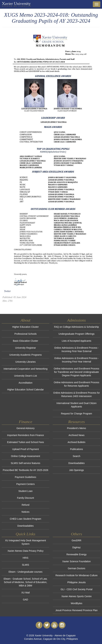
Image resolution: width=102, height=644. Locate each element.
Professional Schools (26, 334)
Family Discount (26, 498)
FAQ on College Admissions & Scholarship (76, 327)
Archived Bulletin (76, 442)
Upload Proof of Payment (26, 449)
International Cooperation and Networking (26, 369)
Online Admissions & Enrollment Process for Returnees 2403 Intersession (76, 394)
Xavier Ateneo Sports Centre (76, 596)
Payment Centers (26, 484)
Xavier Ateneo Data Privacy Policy (26, 551)
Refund (25, 505)
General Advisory (26, 428)
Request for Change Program (77, 414)
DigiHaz (76, 547)
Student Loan (25, 491)
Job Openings (76, 470)
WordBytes (76, 603)
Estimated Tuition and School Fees (26, 442)
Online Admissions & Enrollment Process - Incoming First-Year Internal (76, 360)
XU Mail (25, 593)
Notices (26, 512)
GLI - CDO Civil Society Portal (77, 589)
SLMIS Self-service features (26, 463)
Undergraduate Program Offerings (76, 334)
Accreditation (26, 383)
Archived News (76, 435)
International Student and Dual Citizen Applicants (76, 405)
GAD (26, 600)
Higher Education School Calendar (26, 390)
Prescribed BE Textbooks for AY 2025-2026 (26, 470)
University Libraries (25, 362)
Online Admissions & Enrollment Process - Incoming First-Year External (76, 350)
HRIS (25, 558)
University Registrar (26, 348)
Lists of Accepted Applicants (76, 341)
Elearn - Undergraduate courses (25, 572)
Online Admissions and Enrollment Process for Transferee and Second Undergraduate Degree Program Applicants (76, 372)
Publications (76, 449)
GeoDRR (77, 540)
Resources (76, 422)
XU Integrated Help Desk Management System (26, 542)
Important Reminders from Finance (26, 435)
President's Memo (76, 428)
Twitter (7, 291)
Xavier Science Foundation (76, 561)
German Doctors (77, 568)
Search (76, 456)
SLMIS (26, 565)
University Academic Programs (26, 355)
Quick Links (25, 534)
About (25, 320)
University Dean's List (26, 376)
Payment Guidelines (25, 477)
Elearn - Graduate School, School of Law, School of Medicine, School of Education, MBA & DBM (26, 582)
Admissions (76, 320)
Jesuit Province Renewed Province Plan (76, 610)
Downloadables (26, 526)
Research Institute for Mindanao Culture (76, 575)
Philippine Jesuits (76, 582)
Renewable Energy (76, 554)
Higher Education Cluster (26, 327)
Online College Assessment (25, 456)
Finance (26, 422)
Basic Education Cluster (26, 341)
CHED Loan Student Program (26, 519)
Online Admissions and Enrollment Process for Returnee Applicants (76, 384)
